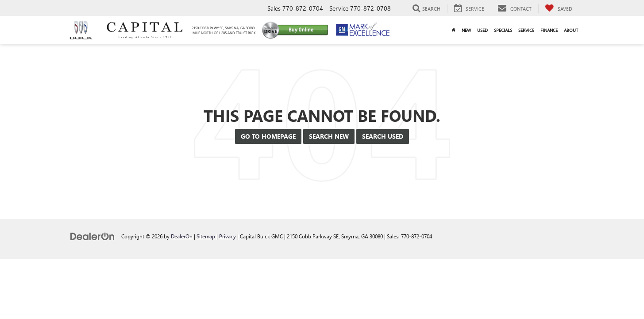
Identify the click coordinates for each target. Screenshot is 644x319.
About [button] (571, 30)
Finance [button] (549, 30)
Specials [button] (503, 30)
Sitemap (206, 236)
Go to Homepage (268, 136)
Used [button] (482, 30)
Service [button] (526, 30)
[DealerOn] (93, 236)
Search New (329, 136)
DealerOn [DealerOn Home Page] (182, 236)
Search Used (383, 136)
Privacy (228, 236)
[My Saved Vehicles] (559, 8)
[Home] (453, 30)
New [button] (466, 30)
